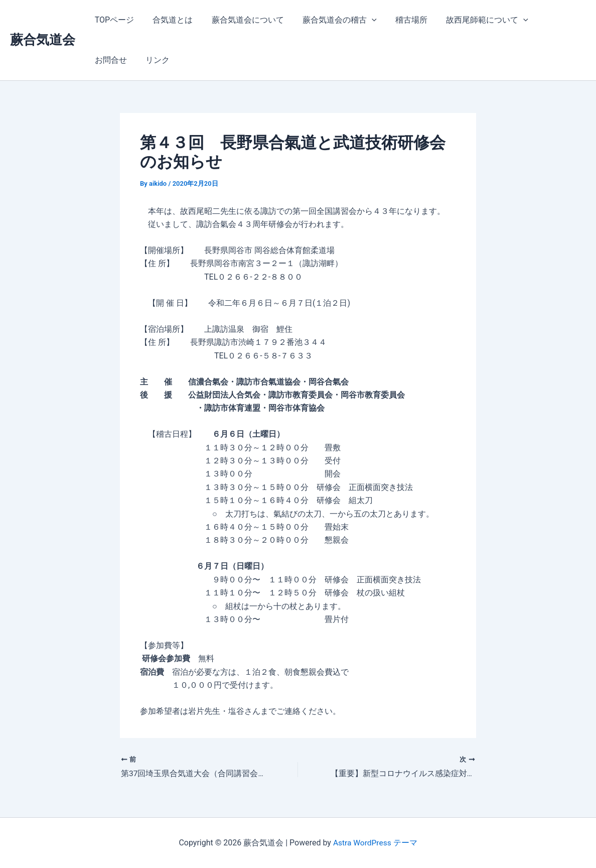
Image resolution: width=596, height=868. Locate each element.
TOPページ (113, 20)
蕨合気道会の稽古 (330, 20)
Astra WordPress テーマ (375, 843)
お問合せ (546, 20)
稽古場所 (399, 20)
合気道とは (169, 20)
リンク (105, 60)
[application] (362, 20)
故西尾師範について (473, 20)
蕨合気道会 (43, 40)
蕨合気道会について (241, 20)
